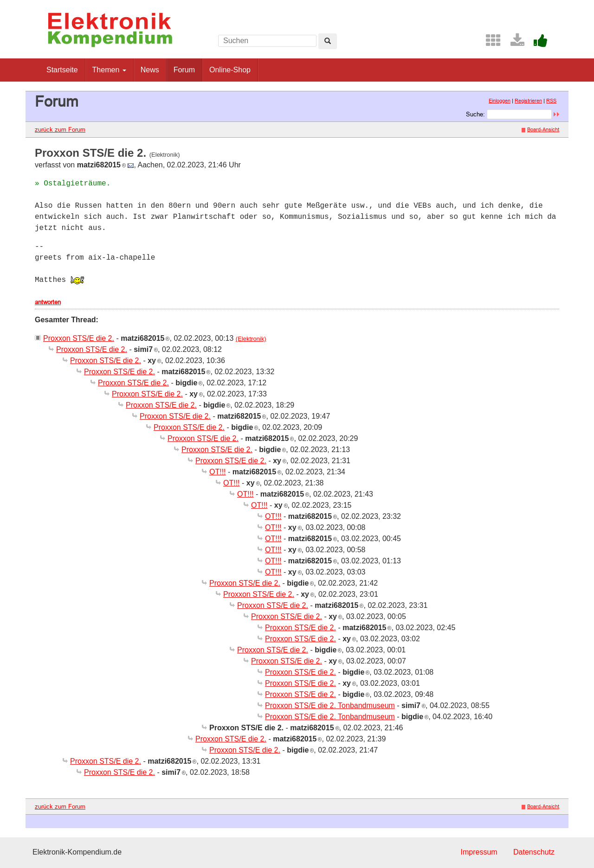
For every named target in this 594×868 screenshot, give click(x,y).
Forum (184, 70)
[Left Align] (328, 41)
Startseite (62, 70)
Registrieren (528, 101)
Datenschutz (534, 852)
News (150, 70)
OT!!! (218, 472)
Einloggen (500, 101)
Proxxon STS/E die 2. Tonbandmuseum (330, 705)
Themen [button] (109, 70)
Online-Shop (230, 70)
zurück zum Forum (60, 129)
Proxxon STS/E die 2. (79, 338)
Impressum (479, 852)
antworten (48, 302)
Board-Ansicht (540, 129)
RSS (551, 101)
